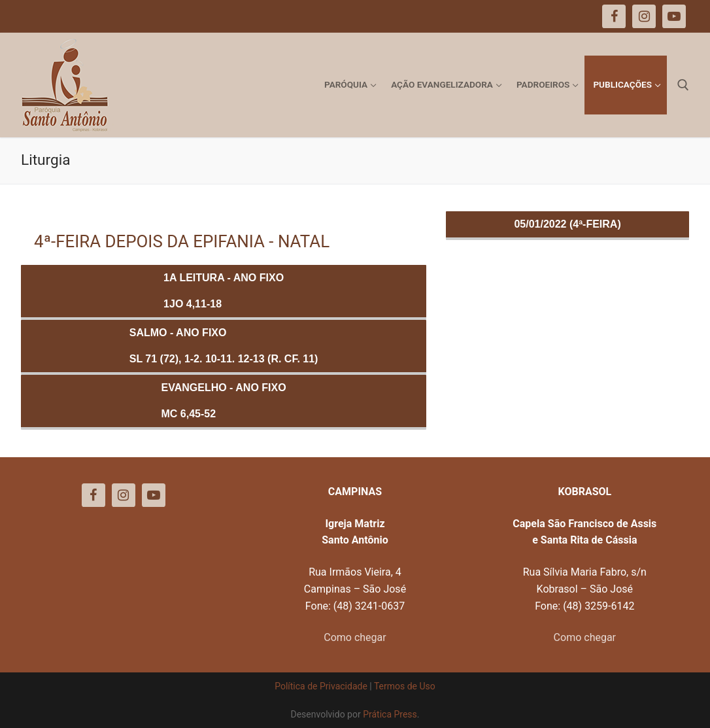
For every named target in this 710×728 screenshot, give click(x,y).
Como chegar (355, 637)
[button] (682, 18)
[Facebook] (93, 495)
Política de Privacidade (321, 686)
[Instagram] (124, 495)
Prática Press (390, 714)
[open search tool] (683, 85)
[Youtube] (154, 495)
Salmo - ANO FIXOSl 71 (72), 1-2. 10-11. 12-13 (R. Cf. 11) (224, 346)
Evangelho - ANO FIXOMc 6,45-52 (224, 401)
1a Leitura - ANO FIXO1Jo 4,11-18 (224, 291)
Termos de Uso (405, 686)
